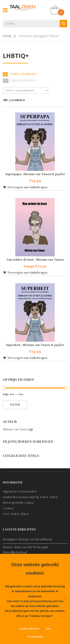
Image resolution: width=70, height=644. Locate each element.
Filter (15, 405)
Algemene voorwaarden (20, 492)
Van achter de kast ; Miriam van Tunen (35, 260)
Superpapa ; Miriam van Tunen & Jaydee (35, 174)
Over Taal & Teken (16, 514)
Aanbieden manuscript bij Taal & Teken (30, 497)
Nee (49, 629)
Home (7, 36)
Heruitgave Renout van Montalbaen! (28, 539)
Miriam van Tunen (16, 429)
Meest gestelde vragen (18, 503)
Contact (8, 508)
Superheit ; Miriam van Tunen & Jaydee (35, 345)
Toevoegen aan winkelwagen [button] (27, 187)
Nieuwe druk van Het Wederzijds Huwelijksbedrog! (26, 550)
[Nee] (65, 599)
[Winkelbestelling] (25, 90)
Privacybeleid (35, 637)
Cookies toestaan (29, 629)
